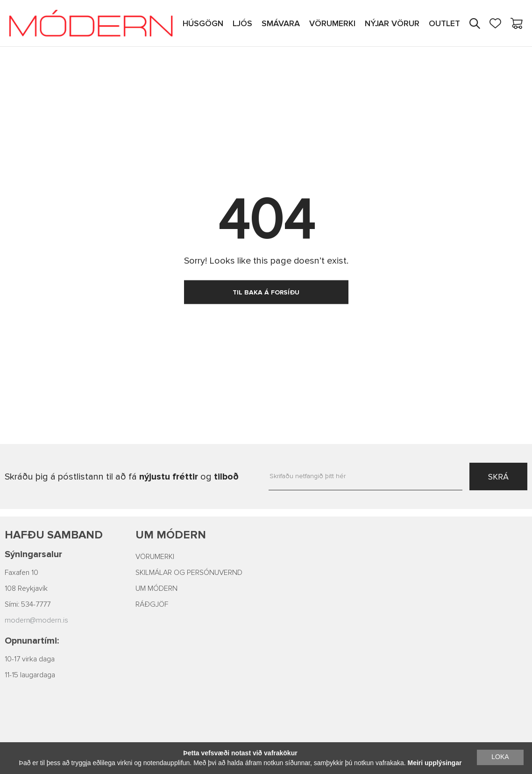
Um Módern (171, 535)
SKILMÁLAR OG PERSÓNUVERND (189, 573)
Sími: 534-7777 (28, 604)
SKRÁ (498, 477)
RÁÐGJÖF (152, 604)
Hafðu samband (54, 535)
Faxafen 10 (21, 573)
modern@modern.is (36, 620)
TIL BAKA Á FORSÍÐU (266, 292)
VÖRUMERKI (155, 557)
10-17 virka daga (30, 659)
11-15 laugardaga (30, 675)
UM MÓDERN (156, 588)
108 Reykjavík (26, 588)
